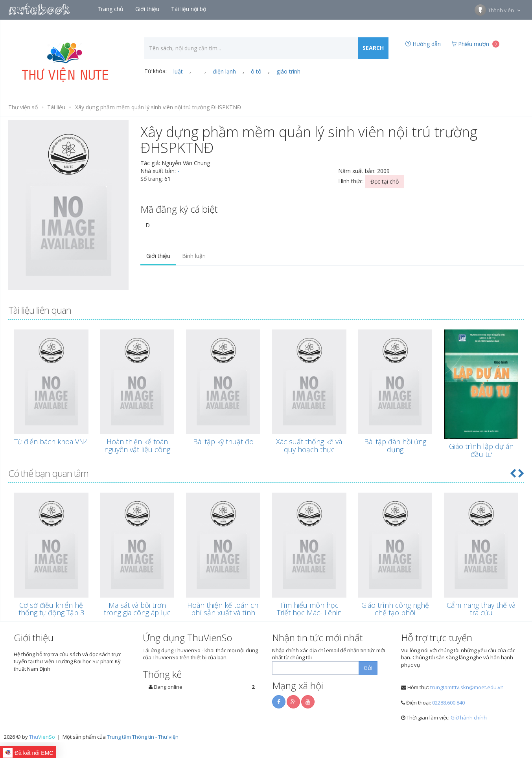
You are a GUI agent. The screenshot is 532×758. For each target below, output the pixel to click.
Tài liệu (56, 107)
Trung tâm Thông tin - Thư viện (143, 737)
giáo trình (288, 71)
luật (178, 71)
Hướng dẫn (423, 44)
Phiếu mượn (475, 44)
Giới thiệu (148, 9)
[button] (513, 473)
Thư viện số (23, 107)
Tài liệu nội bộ (189, 9)
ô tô (256, 71)
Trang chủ (111, 9)
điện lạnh (224, 71)
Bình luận (194, 256)
